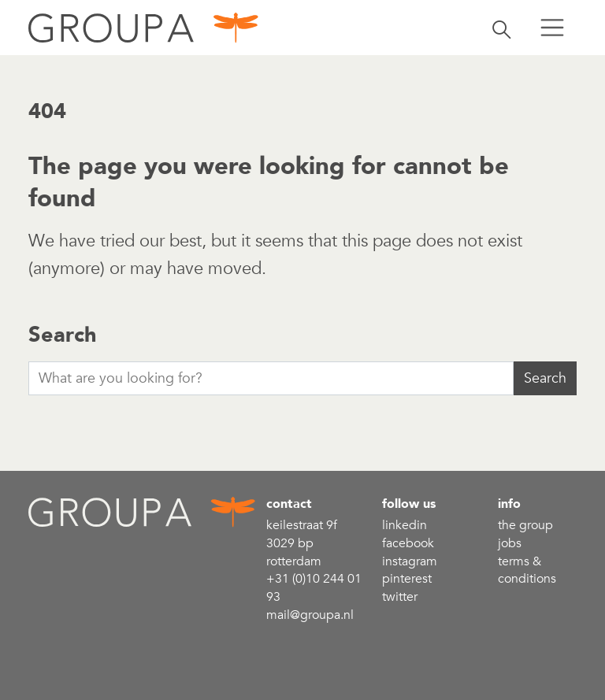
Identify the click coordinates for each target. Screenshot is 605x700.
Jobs (510, 543)
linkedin (405, 525)
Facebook (408, 543)
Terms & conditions (527, 570)
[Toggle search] (502, 28)
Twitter (400, 597)
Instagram (410, 561)
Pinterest (407, 579)
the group (525, 525)
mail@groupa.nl (310, 615)
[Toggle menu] (552, 28)
